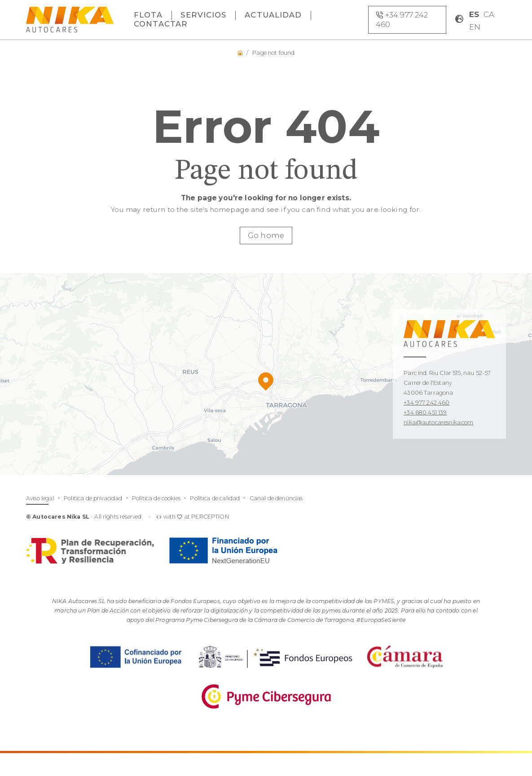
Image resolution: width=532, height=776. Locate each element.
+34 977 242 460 (426, 403)
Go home (266, 235)
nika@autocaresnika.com (438, 422)
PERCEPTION (210, 517)
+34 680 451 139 (425, 412)
